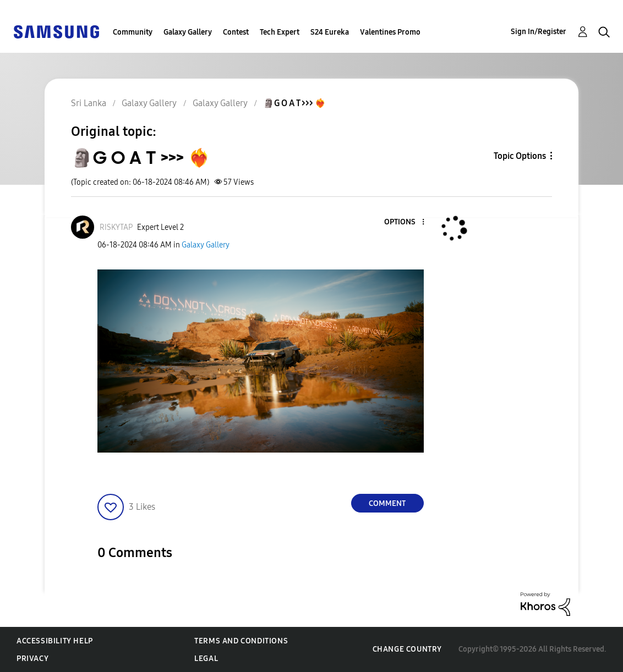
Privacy (32, 659)
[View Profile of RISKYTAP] (116, 227)
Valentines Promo (390, 32)
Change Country (407, 649)
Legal (206, 659)
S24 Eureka (330, 32)
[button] (405, 222)
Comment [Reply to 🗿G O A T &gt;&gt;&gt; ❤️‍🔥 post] (387, 503)
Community (133, 32)
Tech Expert (280, 32)
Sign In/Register (539, 32)
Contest (236, 32)
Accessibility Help (55, 641)
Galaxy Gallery (188, 32)
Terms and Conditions (241, 641)
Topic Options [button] (520, 156)
